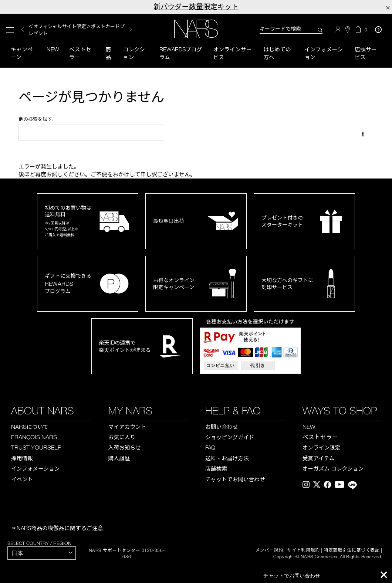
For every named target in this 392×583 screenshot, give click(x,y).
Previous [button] (23, 30)
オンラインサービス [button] (232, 53)
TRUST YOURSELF (36, 448)
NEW (309, 427)
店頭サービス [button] (366, 53)
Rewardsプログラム (181, 53)
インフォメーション (324, 53)
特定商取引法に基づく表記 (352, 550)
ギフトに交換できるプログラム (68, 284)
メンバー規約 (269, 550)
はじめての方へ (277, 53)
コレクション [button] (134, 53)
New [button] (53, 49)
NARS (30, 427)
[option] (81, 30)
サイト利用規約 (304, 550)
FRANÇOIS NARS (34, 437)
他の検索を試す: (36, 119)
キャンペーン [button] (22, 53)
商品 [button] (108, 53)
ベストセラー (80, 53)
